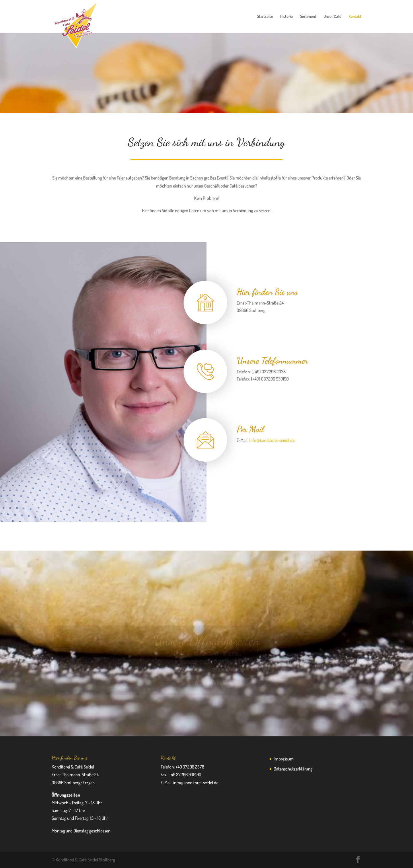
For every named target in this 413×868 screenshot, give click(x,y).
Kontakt (355, 16)
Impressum (284, 759)
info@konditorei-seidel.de (196, 783)
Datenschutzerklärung (293, 769)
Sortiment (308, 16)
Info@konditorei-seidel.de (272, 440)
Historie (287, 16)
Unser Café (332, 16)
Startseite (265, 16)
